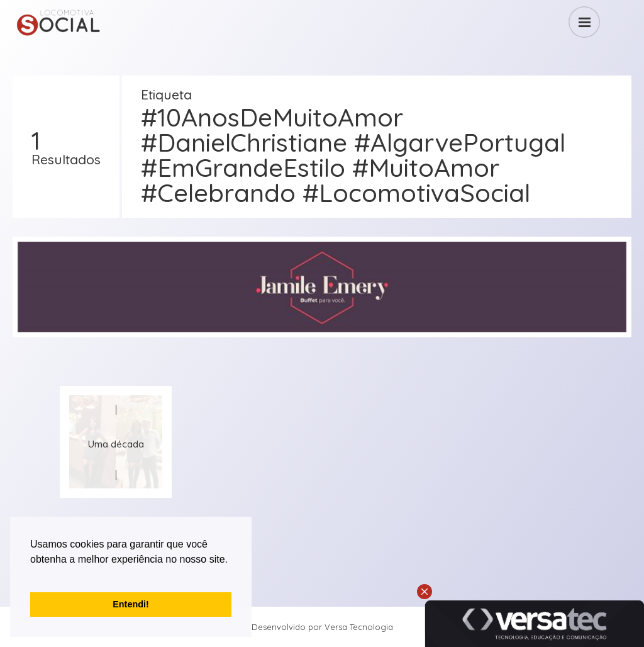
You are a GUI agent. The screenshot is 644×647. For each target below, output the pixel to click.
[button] (32, 575)
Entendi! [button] (131, 604)
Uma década (116, 444)
